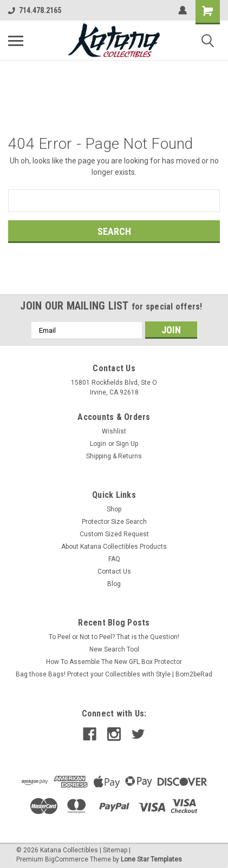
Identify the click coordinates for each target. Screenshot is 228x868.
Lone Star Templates (151, 859)
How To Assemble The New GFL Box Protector (114, 662)
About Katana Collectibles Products (114, 547)
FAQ (114, 559)
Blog (114, 584)
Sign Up (127, 444)
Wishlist (114, 431)
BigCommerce (67, 859)
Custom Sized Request (114, 534)
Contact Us (114, 571)
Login (98, 444)
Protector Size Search (114, 522)
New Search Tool (114, 649)
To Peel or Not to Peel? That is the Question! (114, 637)
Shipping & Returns (114, 456)
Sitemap (115, 850)
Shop (114, 509)
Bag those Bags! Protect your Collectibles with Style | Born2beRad (114, 674)
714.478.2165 (35, 10)
